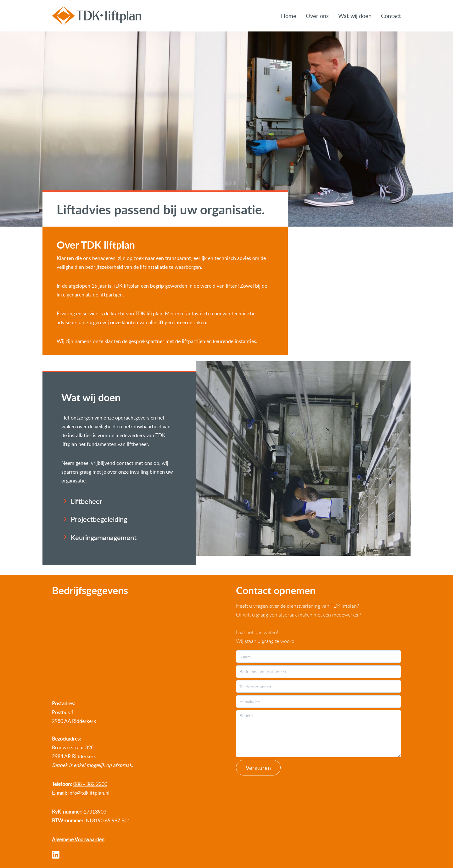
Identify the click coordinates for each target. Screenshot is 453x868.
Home (289, 16)
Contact (391, 16)
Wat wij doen (355, 16)
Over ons (317, 16)
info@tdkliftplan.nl (89, 793)
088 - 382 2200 (90, 784)
